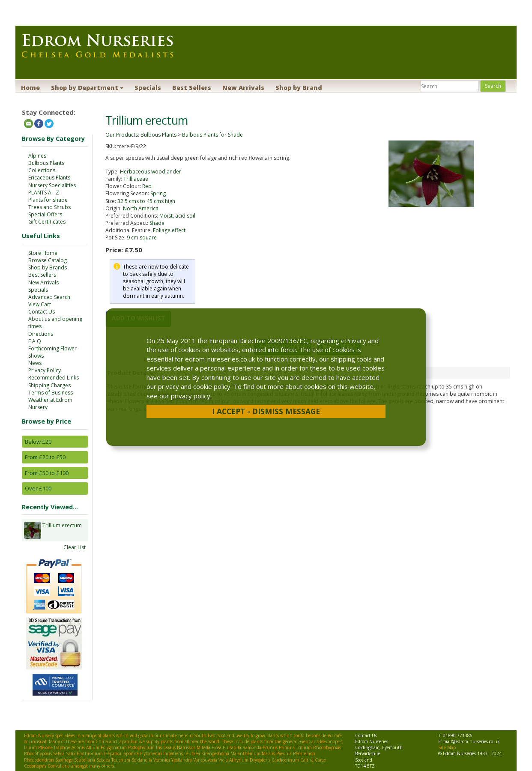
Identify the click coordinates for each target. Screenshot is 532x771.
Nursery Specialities (52, 185)
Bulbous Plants (46, 163)
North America (141, 208)
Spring (158, 193)
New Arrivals (243, 88)
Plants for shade (48, 200)
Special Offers (45, 214)
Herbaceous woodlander (151, 172)
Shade (157, 223)
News (35, 363)
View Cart (40, 304)
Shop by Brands (48, 267)
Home (30, 88)
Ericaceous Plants (49, 178)
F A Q (35, 341)
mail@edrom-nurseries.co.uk (472, 741)
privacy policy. (191, 396)
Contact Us (42, 312)
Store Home (43, 253)
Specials (148, 88)
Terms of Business (51, 393)
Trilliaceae (136, 179)
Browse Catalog (48, 260)
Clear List (75, 547)
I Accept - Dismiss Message (266, 411)
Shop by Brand (299, 88)
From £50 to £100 (47, 473)
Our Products (122, 135)
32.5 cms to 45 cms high (146, 201)
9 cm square (142, 238)
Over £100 (38, 488)
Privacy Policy (45, 370)
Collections (42, 170)
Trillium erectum (62, 530)
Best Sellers (192, 88)
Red (147, 186)
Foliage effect (169, 230)
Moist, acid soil (177, 216)
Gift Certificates (47, 222)
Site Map (447, 747)
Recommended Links (54, 378)
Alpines (37, 156)
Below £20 (38, 442)
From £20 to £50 (45, 457)
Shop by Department (87, 88)
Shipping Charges (49, 385)
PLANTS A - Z (44, 193)
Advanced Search (49, 297)
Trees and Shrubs (49, 207)
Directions (41, 334)
